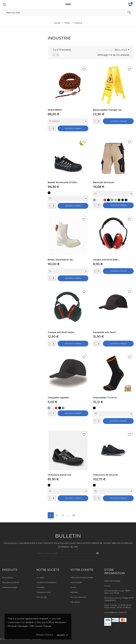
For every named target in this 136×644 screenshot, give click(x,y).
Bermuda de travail (103, 182)
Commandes (76, 582)
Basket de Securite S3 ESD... (63, 182)
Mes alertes (75, 602)
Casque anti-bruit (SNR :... (106, 260)
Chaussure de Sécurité (105, 475)
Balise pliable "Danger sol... (108, 110)
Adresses (74, 592)
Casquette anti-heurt (104, 332)
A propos (40, 587)
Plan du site (41, 597)
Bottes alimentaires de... (61, 260)
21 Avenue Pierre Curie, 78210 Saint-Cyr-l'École (117, 592)
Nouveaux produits (11, 582)
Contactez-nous (43, 592)
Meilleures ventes (10, 587)
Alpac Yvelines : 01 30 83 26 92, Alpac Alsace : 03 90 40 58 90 (118, 606)
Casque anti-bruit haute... (61, 332)
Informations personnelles (82, 577)
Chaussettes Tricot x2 (105, 397)
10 (74, 515)
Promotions (8, 577)
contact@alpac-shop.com (116, 612)
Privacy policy (45, 635)
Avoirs (73, 587)
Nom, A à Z (122, 50)
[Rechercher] (68, 12)
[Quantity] (52, 128)
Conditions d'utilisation (46, 582)
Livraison (40, 577)
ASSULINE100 (55, 110)
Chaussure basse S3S (59, 475)
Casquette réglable (58, 397)
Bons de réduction (78, 597)
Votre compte (82, 570)
